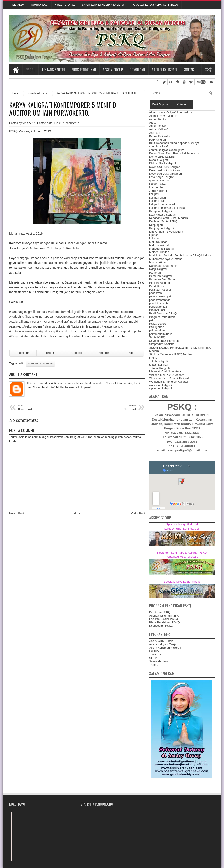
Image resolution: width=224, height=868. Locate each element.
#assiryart (105, 312)
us (76, 331)
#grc (100, 331)
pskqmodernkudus (161, 334)
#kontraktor (109, 322)
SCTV (153, 658)
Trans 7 (154, 665)
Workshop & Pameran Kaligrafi (169, 382)
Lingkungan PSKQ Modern (166, 232)
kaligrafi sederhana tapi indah (168, 208)
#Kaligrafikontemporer (24, 322)
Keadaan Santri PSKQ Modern (169, 218)
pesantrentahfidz (160, 300)
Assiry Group (113, 70)
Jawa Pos (155, 654)
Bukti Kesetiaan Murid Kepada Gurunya (174, 143)
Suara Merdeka (159, 661)
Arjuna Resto (157, 119)
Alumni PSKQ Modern (163, 116)
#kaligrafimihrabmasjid (83, 312)
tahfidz (153, 358)
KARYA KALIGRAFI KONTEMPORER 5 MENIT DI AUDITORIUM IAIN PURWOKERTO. (63, 109)
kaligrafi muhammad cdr (164, 204)
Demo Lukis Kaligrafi (162, 157)
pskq (152, 320)
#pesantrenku (114, 317)
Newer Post (17, 513)
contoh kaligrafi (159, 146)
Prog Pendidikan (84, 70)
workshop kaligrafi (38, 93)
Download (137, 70)
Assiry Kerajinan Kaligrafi (165, 648)
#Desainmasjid (128, 322)
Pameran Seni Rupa (162, 279)
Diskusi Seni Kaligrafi (163, 163)
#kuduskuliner (34, 317)
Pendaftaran (157, 286)
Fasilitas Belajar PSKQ (164, 619)
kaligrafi (154, 194)
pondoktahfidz (158, 307)
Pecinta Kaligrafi (159, 283)
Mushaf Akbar (158, 262)
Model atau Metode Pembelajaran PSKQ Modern (180, 255)
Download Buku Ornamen (165, 174)
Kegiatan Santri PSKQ (163, 221)
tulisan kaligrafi (159, 365)
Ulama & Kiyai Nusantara (165, 371)
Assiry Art (155, 133)
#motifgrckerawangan (24, 331)
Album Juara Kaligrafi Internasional (171, 112)
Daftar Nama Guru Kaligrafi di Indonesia (174, 153)
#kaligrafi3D (65, 322)
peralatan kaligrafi (160, 290)
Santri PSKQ (157, 337)
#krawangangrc (112, 326)
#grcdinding (47, 331)
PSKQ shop (157, 327)
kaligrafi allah (157, 198)
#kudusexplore (123, 312)
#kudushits (17, 317)
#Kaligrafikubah (20, 336)
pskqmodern (157, 330)
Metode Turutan (159, 252)
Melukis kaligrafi (159, 245)
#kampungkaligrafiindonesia (28, 312)
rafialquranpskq (74, 317)
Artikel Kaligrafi (164, 70)
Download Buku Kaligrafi (165, 167)
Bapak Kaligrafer (160, 136)
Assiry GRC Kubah (161, 641)
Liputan (154, 235)
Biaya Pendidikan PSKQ (164, 622)
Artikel (153, 123)
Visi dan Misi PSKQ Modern (167, 375)
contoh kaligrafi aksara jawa (167, 150)
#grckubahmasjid (116, 331)
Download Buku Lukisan (164, 170)
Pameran (155, 273)
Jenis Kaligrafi (158, 191)
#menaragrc (48, 322)
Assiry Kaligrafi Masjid (163, 644)
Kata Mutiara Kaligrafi (163, 215)
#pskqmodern (57, 312)
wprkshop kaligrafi (161, 388)
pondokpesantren (160, 303)
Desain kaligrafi (159, 160)
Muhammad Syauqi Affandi (166, 259)
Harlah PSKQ (158, 184)
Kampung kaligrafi (161, 211)
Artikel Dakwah (159, 126)
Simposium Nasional (162, 344)
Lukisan (154, 238)
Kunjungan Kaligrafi (162, 228)
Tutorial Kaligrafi (159, 368)
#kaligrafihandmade (87, 322)
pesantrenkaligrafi (160, 296)
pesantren (156, 293)
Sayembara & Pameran (164, 341)
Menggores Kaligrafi (162, 249)
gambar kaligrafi (159, 180)
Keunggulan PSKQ (161, 626)
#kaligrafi (64, 326)
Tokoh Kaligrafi (158, 361)
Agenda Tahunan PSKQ (164, 616)
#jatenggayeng (134, 317)
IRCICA (154, 651)
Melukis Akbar (158, 242)
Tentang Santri (53, 70)
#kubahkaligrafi (41, 336)
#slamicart (50, 326)
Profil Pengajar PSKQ (163, 313)
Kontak (189, 70)
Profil (30, 70)
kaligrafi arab (157, 201)
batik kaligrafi (157, 140)
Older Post (138, 513)
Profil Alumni (157, 310)
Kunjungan (156, 225)
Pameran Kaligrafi (160, 276)
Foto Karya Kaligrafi (162, 177)
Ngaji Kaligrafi (158, 269)
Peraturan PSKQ (160, 612)
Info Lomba (156, 187)
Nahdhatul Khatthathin (163, 266)
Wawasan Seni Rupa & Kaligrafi (169, 378)
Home (16, 70)
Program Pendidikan (162, 317)
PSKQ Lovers (158, 324)
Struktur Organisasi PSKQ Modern (171, 354)
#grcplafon (135, 331)
